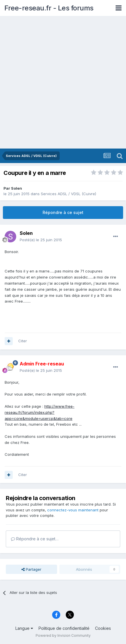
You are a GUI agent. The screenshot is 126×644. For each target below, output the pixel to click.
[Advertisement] (63, 83)
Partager (31, 569)
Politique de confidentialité (64, 628)
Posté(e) (41, 240)
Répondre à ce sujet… (35, 539)
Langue (24, 628)
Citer (23, 341)
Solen (17, 188)
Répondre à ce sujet (63, 212)
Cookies (103, 628)
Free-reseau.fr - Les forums (49, 8)
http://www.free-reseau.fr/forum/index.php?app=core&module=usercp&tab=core (40, 412)
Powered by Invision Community (63, 635)
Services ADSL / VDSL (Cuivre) (69, 194)
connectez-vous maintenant (73, 510)
